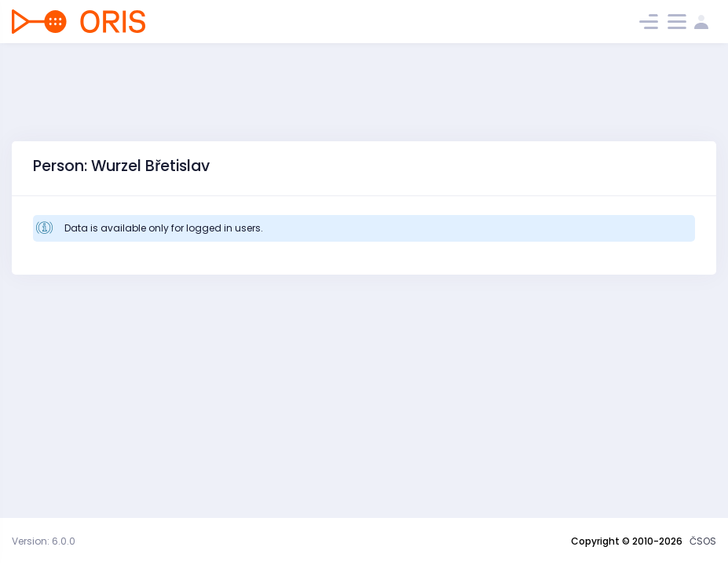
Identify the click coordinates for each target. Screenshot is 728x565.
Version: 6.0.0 (44, 541)
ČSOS (703, 541)
